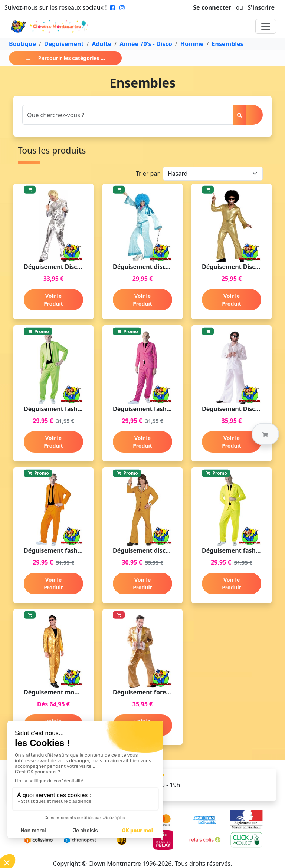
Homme (192, 44)
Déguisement (64, 44)
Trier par (148, 174)
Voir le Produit (53, 300)
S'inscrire (261, 7)
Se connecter (212, 7)
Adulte (101, 44)
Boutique (22, 44)
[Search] (128, 115)
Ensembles (228, 44)
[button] (265, 434)
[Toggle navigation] (266, 26)
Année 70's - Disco (146, 44)
